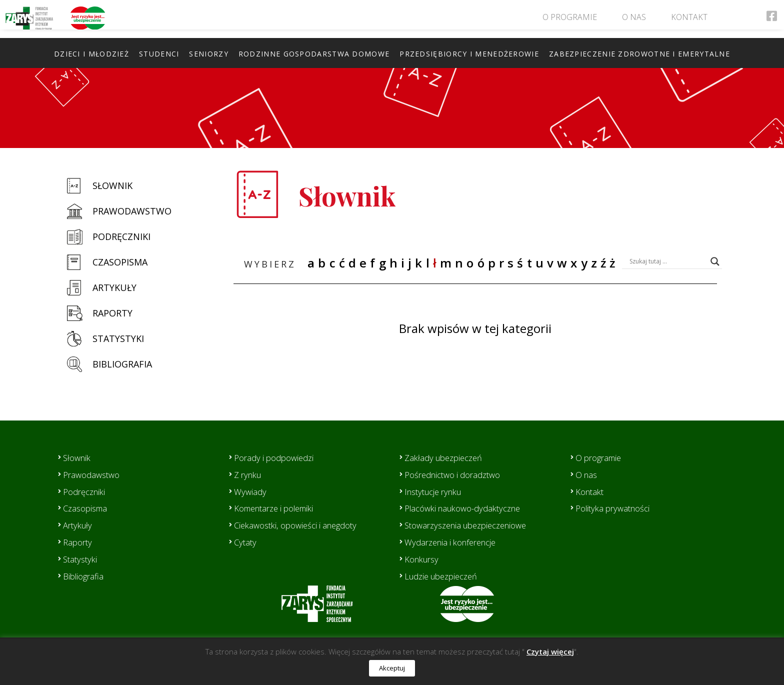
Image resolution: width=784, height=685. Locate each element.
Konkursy (424, 559)
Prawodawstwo (132, 211)
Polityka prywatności (616, 508)
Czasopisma (120, 262)
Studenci (159, 54)
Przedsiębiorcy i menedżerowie (469, 54)
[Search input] (667, 261)
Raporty (112, 313)
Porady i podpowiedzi (277, 457)
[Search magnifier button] (715, 261)
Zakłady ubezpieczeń (447, 457)
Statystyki (118, 338)
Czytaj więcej (550, 651)
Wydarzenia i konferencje (455, 542)
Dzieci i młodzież (91, 54)
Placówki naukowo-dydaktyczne (469, 508)
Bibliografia (122, 364)
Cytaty (246, 542)
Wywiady (251, 491)
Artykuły (114, 287)
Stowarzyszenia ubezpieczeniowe (472, 525)
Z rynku (249, 474)
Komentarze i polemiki (279, 508)
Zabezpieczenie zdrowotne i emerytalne (639, 54)
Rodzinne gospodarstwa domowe (314, 54)
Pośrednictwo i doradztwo (457, 474)
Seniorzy (208, 54)
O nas (633, 19)
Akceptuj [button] (392, 668)
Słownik (112, 185)
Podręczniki (121, 236)
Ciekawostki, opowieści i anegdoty (301, 525)
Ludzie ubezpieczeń (445, 576)
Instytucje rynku (437, 491)
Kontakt (689, 19)
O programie (569, 19)
